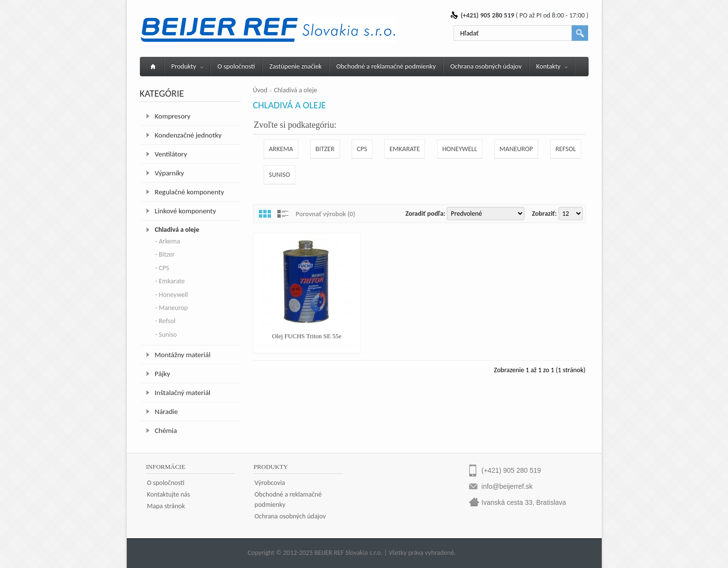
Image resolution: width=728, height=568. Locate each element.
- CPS (162, 268)
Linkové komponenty (186, 211)
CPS (362, 149)
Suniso (280, 175)
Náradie (167, 412)
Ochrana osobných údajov (486, 66)
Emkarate (405, 149)
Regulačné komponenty (190, 192)
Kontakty (552, 66)
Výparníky (169, 173)
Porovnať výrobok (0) (326, 214)
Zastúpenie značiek (296, 66)
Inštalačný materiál (183, 393)
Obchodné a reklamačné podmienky (386, 66)
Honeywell (460, 149)
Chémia (166, 430)
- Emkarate (170, 281)
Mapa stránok (166, 506)
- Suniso (166, 335)
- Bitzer (165, 254)
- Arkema (168, 241)
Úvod (260, 90)
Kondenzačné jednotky (188, 135)
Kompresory (173, 116)
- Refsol (166, 321)
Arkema (281, 149)
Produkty (187, 66)
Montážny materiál (183, 355)
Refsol (566, 149)
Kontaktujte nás (169, 494)
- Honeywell (172, 295)
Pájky (163, 374)
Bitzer (325, 149)
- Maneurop (172, 308)
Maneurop (516, 149)
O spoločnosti (236, 66)
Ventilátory (171, 154)
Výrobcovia (270, 483)
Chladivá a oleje (177, 230)
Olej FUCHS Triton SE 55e (307, 336)
